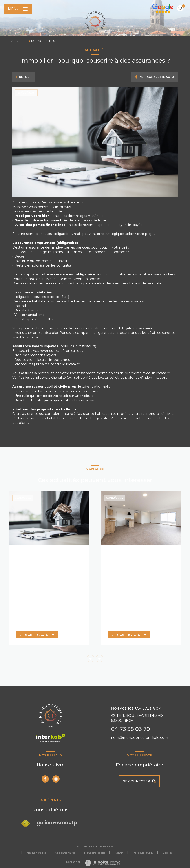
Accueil (18, 41)
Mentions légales (95, 853)
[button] (99, 658)
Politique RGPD (143, 853)
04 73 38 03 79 (130, 729)
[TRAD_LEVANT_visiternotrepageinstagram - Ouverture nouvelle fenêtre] (56, 779)
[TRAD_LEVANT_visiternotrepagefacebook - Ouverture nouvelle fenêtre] (45, 779)
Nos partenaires (65, 853)
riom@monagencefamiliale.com (139, 738)
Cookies (168, 853)
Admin (119, 853)
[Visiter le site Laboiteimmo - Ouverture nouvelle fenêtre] (103, 863)
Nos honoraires (36, 853)
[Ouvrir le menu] (18, 9)
